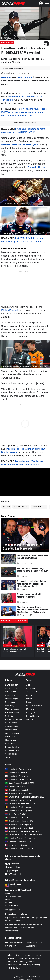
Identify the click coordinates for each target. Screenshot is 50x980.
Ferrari (29, 699)
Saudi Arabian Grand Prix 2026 (20, 783)
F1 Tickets (11, 968)
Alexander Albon (12, 712)
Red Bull (6, 507)
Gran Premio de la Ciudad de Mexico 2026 (24, 835)
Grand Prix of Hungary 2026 (19, 811)
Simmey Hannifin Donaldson (13, 68)
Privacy (19, 968)
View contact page (12, 931)
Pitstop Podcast (10, 310)
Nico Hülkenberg (12, 750)
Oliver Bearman (12, 726)
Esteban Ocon (11, 730)
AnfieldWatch (32, 946)
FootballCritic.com (34, 942)
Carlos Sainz (10, 716)
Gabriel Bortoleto (12, 747)
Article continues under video (25, 123)
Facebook (20, 958)
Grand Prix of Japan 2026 (18, 776)
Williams (30, 719)
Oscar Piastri (11, 695)
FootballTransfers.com (15, 942)
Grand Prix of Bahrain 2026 (18, 780)
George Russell (11, 723)
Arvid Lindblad (11, 744)
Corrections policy (14, 965)
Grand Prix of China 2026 (17, 773)
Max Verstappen (21, 507)
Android (10, 962)
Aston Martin (32, 688)
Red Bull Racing (33, 716)
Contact (39, 955)
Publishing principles (27, 962)
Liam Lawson (11, 740)
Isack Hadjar (10, 706)
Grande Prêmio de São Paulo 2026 (21, 838)
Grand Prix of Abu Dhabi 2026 (19, 849)
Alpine (29, 685)
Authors (10, 955)
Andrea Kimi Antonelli (14, 719)
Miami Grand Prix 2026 (16, 787)
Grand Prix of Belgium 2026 (18, 807)
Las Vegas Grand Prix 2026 (18, 842)
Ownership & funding (31, 965)
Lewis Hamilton (7, 43)
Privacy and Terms (22, 955)
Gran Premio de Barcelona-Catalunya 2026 (25, 797)
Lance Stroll (10, 737)
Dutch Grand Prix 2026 (16, 814)
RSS (33, 955)
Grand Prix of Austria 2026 (18, 800)
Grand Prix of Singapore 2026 (19, 828)
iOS (16, 962)
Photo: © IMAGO (8, 38)
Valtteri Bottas (11, 754)
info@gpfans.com (13, 910)
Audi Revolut (31, 692)
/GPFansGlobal (13, 874)
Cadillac (30, 695)
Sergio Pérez (10, 757)
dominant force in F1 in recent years (20, 145)
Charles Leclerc (11, 688)
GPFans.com (11, 946)
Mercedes (6, 77)
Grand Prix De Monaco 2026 (19, 793)
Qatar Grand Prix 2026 (16, 845)
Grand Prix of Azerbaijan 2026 (19, 824)
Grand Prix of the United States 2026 (22, 831)
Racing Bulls (31, 712)
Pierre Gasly (10, 702)
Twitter (28, 958)
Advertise (10, 958)
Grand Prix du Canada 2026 (18, 790)
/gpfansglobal (12, 864)
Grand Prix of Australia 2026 (19, 769)
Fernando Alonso (36, 167)
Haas (28, 702)
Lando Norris (11, 692)
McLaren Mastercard (35, 706)
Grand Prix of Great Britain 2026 (20, 804)
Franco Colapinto (12, 699)
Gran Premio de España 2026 (19, 821)
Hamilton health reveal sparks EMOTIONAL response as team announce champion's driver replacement (24, 112)
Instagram (36, 958)
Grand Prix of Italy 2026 (17, 818)
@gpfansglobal (13, 867)
